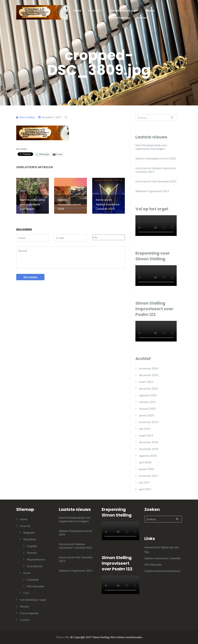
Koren (27, 573)
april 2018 (145, 462)
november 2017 (149, 476)
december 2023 (149, 375)
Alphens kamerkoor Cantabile (162, 558)
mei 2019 (145, 429)
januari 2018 (146, 469)
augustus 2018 (148, 455)
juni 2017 (144, 482)
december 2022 (149, 388)
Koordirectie (35, 566)
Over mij (94, 10)
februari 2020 (147, 409)
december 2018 (149, 442)
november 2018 (149, 449)
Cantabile (33, 579)
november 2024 (149, 368)
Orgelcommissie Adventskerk (162, 571)
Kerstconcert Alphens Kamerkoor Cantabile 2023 (156, 170)
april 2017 (145, 489)
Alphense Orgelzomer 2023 (152, 191)
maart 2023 (146, 382)
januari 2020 (146, 415)
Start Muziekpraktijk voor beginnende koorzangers (151, 147)
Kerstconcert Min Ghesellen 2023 (156, 181)
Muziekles (30, 539)
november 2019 (149, 422)
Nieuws (150, 10)
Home (77, 10)
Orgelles (32, 546)
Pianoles (32, 553)
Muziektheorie (36, 559)
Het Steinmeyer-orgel (124, 10)
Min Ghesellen (35, 586)
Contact (142, 17)
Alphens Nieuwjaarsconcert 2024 (156, 158)
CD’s (26, 593)
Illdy (67, 637)
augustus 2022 (148, 395)
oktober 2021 (147, 402)
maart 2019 (146, 435)
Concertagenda (120, 17)
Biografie (29, 532)
